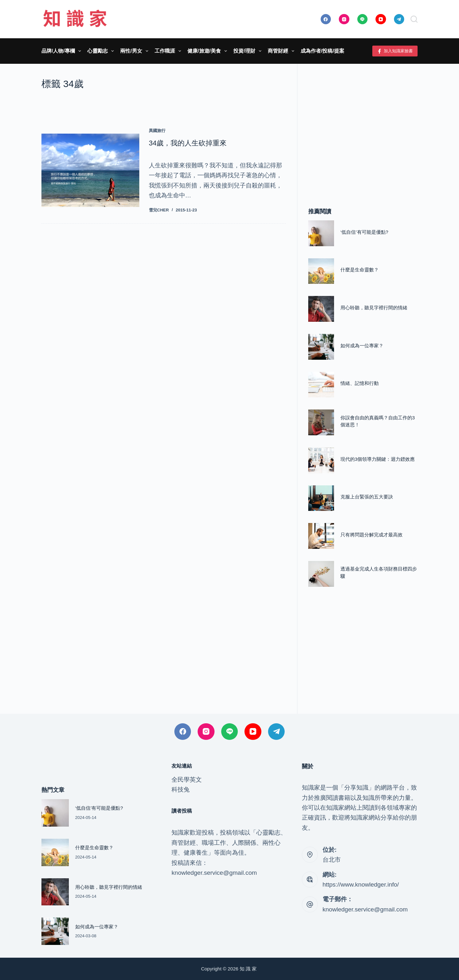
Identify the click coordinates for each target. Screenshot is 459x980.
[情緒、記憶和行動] (321, 385)
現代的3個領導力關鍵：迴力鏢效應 (378, 459)
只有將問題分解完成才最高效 (372, 535)
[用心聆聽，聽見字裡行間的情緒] (321, 309)
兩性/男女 (135, 51)
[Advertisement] (363, 126)
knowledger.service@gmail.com (365, 909)
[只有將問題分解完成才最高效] (321, 536)
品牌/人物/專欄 (62, 51)
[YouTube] (381, 19)
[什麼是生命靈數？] (321, 271)
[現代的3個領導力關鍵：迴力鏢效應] (321, 460)
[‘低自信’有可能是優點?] (321, 233)
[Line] (363, 19)
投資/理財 (249, 51)
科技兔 (181, 789)
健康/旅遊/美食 (208, 51)
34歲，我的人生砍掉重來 (188, 143)
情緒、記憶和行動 (360, 383)
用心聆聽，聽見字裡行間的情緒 (374, 308)
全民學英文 (187, 780)
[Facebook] (326, 19)
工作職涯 (169, 51)
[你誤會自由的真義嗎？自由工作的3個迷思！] (321, 422)
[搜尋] (414, 19)
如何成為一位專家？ (362, 346)
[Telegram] (399, 19)
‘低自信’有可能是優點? (364, 232)
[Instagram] (344, 19)
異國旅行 (157, 131)
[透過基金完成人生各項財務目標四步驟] (321, 574)
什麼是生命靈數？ (360, 270)
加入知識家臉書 (395, 51)
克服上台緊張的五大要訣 (367, 497)
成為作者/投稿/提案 (322, 51)
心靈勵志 (102, 51)
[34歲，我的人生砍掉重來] (90, 170)
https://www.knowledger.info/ (361, 884)
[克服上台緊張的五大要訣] (321, 498)
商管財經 (282, 51)
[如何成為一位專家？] (321, 347)
